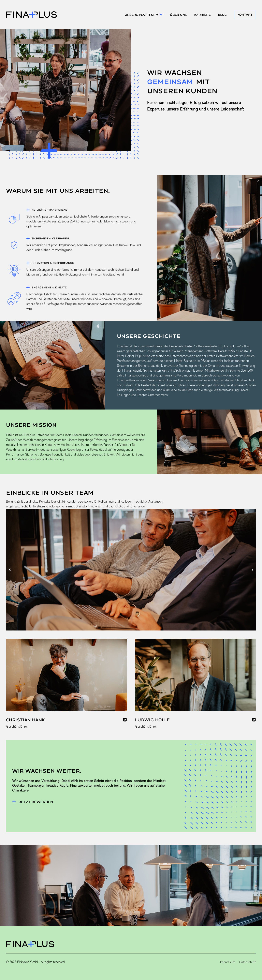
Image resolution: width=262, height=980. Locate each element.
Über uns (178, 15)
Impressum (228, 962)
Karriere (202, 15)
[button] (10, 570)
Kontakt (245, 14)
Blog (222, 15)
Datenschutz (248, 962)
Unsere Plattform (144, 15)
